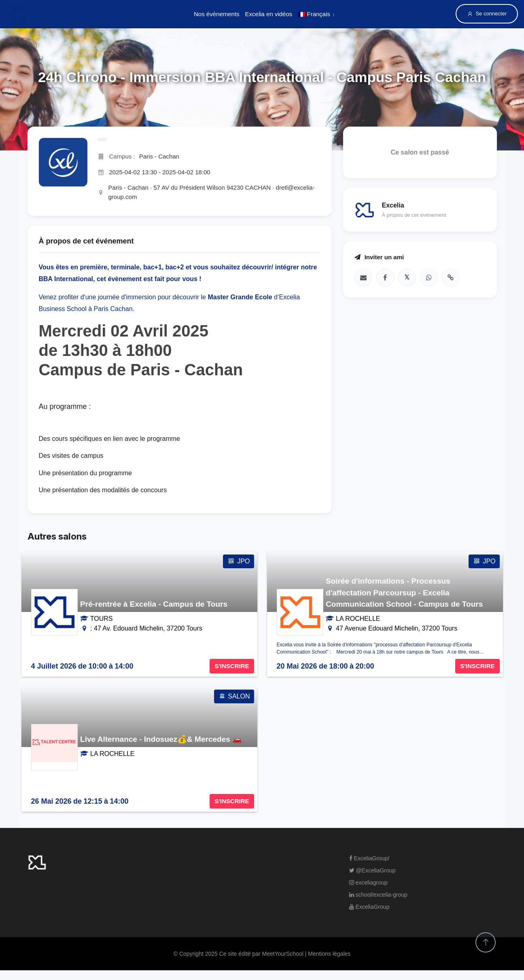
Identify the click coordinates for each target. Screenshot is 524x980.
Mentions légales (329, 954)
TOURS (102, 619)
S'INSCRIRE (232, 666)
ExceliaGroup (369, 907)
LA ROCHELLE (358, 619)
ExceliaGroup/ (369, 858)
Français (314, 14)
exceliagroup (368, 883)
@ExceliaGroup (372, 870)
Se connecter (487, 14)
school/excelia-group (378, 895)
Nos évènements (217, 14)
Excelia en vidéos (269, 14)
